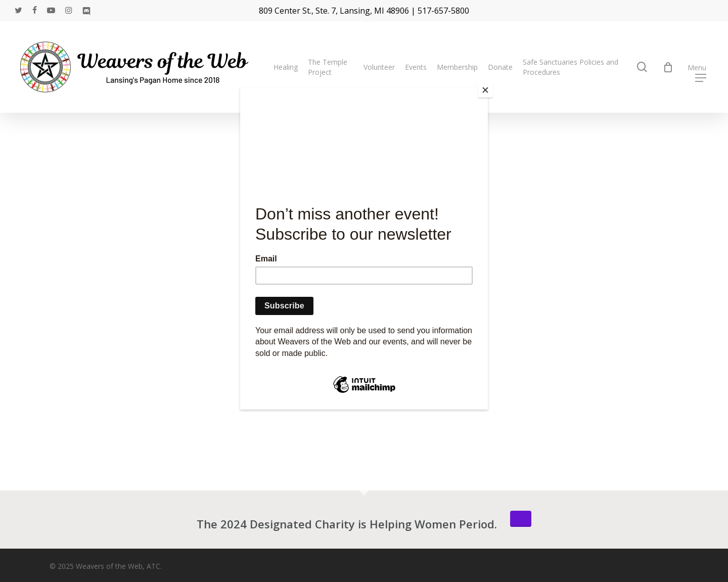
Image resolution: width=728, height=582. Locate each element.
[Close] (485, 90)
